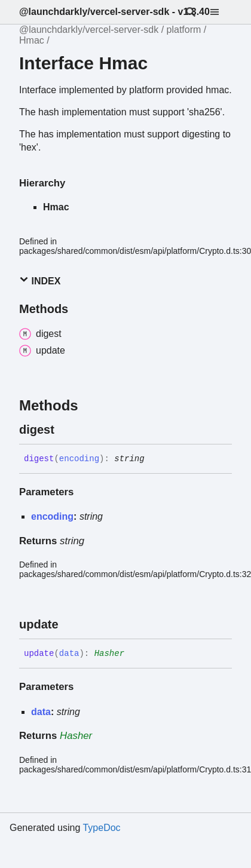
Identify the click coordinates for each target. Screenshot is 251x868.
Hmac (32, 40)
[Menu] (222, 12)
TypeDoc (101, 828)
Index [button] (40, 280)
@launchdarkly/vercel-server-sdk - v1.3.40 (114, 12)
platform (184, 30)
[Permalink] (65, 430)
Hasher (109, 654)
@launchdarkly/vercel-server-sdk (89, 30)
